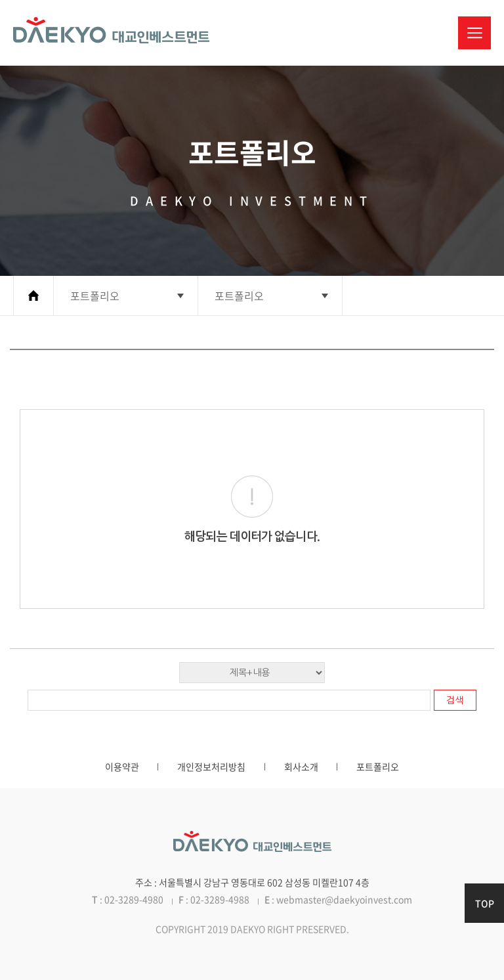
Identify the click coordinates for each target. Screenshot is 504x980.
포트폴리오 (378, 767)
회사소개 (301, 767)
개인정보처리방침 (211, 767)
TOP (485, 903)
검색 (455, 700)
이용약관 (122, 767)
